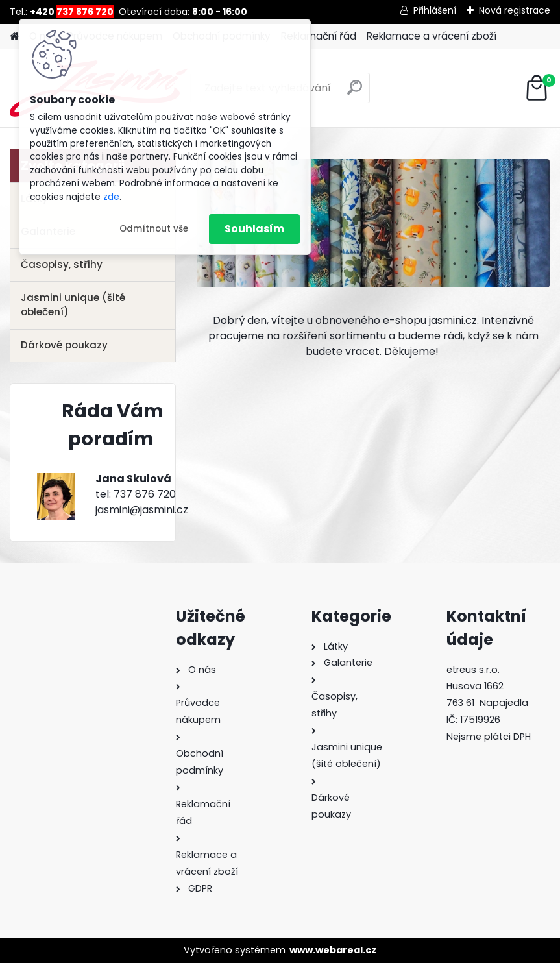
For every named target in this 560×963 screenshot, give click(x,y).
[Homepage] (14, 37)
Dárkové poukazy (64, 345)
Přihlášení (435, 10)
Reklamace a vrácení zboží (432, 36)
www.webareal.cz (333, 950)
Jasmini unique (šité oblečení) (73, 305)
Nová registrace (515, 10)
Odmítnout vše (154, 229)
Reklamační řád (319, 36)
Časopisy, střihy (62, 264)
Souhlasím (254, 229)
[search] (355, 92)
